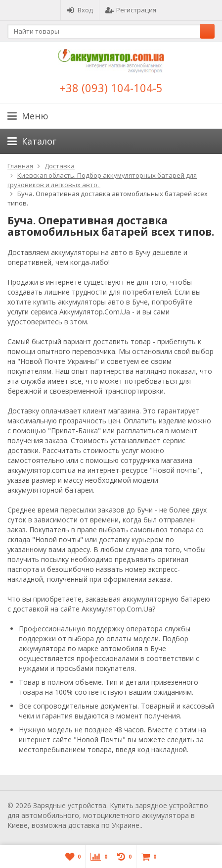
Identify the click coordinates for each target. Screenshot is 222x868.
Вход (80, 10)
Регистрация (131, 10)
